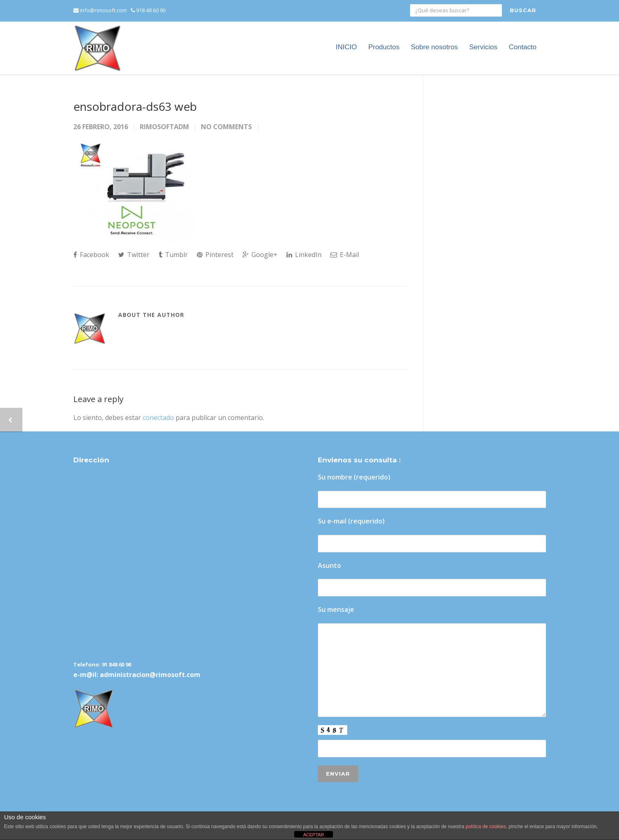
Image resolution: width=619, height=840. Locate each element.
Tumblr (173, 255)
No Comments (226, 127)
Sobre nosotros (434, 47)
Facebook (91, 255)
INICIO (346, 47)
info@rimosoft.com (100, 10)
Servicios (483, 47)
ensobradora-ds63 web (135, 106)
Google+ (260, 255)
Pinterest (215, 255)
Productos (384, 47)
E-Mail (345, 255)
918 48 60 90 (148, 10)
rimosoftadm (164, 127)
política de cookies (486, 827)
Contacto (522, 47)
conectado (158, 418)
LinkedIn (304, 255)
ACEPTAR (314, 835)
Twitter (134, 255)
